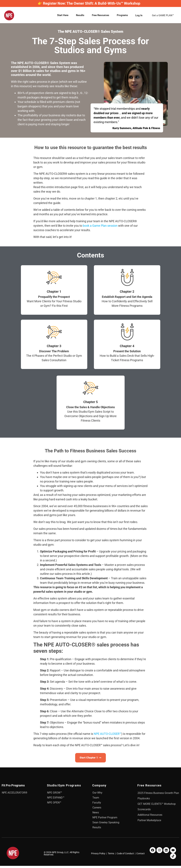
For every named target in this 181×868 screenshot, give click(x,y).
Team (96, 800)
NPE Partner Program (105, 820)
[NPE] (9, 16)
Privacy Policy (98, 856)
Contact (141, 856)
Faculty (97, 805)
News (96, 815)
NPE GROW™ (55, 795)
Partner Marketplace (149, 822)
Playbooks (144, 801)
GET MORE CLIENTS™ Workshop (157, 806)
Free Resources (101, 16)
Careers (97, 810)
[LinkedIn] (166, 852)
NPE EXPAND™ (56, 800)
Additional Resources (150, 817)
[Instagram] (159, 852)
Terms (111, 856)
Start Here (63, 16)
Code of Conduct (125, 856)
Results (80, 16)
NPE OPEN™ (54, 805)
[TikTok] (173, 858)
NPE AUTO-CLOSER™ (108, 735)
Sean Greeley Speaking (106, 825)
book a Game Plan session (100, 227)
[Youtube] (173, 852)
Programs (122, 16)
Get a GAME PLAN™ (150, 20)
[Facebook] (153, 852)
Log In (139, 12)
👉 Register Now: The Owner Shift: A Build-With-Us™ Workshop (89, 3)
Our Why (97, 795)
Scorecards (144, 811)
